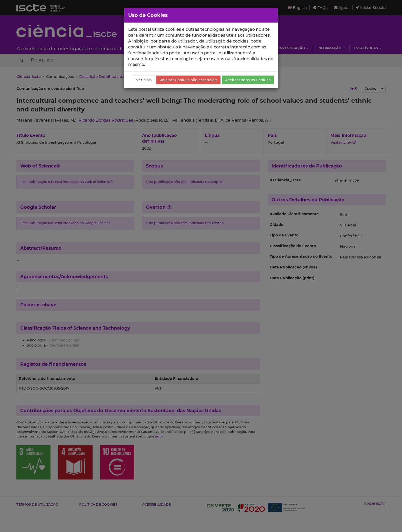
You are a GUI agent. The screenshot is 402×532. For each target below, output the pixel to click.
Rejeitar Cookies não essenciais (188, 80)
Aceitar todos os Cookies (248, 80)
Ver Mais (144, 80)
